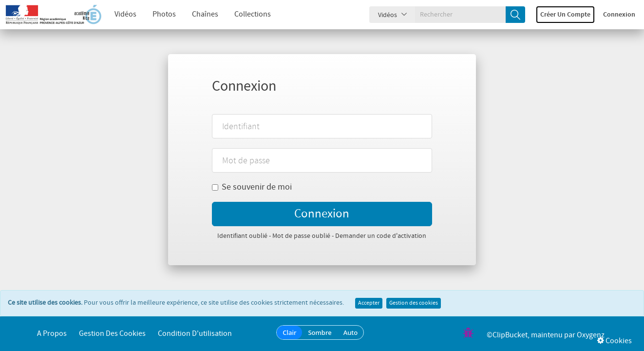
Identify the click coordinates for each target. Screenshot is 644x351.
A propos (52, 334)
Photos (164, 14)
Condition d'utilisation (195, 334)
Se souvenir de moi (252, 187)
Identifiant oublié (242, 236)
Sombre (320, 332)
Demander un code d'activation (381, 236)
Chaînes (205, 14)
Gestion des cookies (414, 303)
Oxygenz (591, 335)
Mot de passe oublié (301, 236)
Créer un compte (565, 15)
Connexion (619, 15)
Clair (289, 332)
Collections (253, 14)
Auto (351, 332)
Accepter (369, 303)
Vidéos (125, 14)
